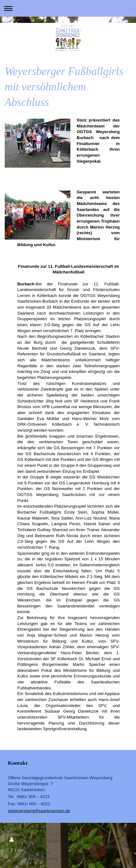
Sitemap (52, 841)
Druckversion (26, 841)
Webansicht (116, 846)
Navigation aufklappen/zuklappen (68, 8)
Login (121, 840)
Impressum (20, 846)
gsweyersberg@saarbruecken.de (39, 811)
